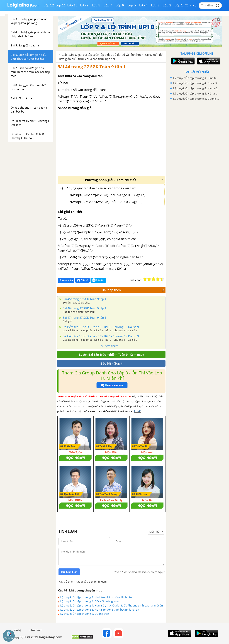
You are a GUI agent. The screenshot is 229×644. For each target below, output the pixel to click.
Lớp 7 (108, 5)
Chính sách (36, 630)
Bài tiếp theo (133, 290)
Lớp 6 (120, 5)
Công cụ (191, 5)
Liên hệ (17, 630)
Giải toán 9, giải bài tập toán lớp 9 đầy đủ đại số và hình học (101, 55)
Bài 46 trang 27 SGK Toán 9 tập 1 (84, 308)
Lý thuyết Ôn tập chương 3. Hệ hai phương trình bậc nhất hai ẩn (100, 610)
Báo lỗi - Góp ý (111, 363)
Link (137, 411)
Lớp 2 (167, 5)
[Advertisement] (197, 158)
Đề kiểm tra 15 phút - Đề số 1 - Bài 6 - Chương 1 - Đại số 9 (100, 327)
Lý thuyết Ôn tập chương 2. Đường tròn (85, 614)
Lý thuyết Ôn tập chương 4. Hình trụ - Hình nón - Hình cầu (96, 597)
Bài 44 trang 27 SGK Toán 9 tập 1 (91, 67)
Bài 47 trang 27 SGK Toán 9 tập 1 (84, 318)
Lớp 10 (72, 5)
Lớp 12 (49, 5)
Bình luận (66, 280)
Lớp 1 (179, 5)
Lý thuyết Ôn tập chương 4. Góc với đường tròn (89, 601)
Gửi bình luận (69, 572)
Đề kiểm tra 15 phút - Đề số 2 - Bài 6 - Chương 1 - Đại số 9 (100, 336)
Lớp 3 (155, 5)
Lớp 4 (143, 5)
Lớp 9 (84, 5)
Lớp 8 (96, 5)
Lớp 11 (61, 5)
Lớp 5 (132, 5)
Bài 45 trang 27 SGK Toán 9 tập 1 (84, 299)
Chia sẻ (82, 280)
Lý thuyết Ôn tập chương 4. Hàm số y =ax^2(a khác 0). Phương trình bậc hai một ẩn (112, 605)
